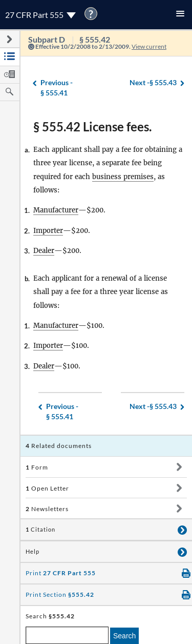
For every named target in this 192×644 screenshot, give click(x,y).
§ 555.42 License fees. (92, 126)
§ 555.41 (57, 87)
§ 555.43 (153, 83)
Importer (48, 231)
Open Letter (47, 488)
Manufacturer (56, 210)
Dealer (44, 251)
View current (149, 46)
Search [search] (124, 636)
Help (33, 552)
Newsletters (47, 509)
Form (37, 467)
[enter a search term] (67, 635)
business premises (123, 177)
